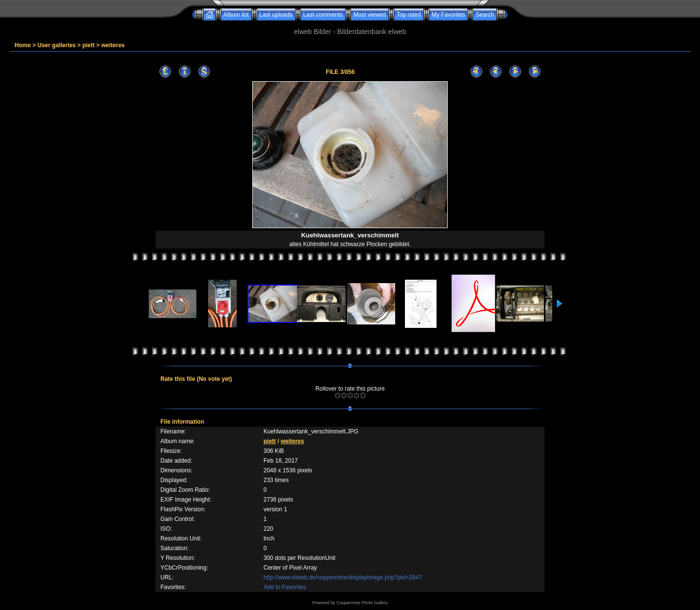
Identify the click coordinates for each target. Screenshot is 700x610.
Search (485, 15)
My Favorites (448, 15)
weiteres (113, 45)
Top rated (409, 15)
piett (88, 45)
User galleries (57, 45)
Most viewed (370, 15)
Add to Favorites (285, 587)
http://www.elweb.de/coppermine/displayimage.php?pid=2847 (343, 577)
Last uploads (276, 15)
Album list (236, 15)
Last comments (323, 15)
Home (23, 45)
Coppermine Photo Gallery (362, 603)
